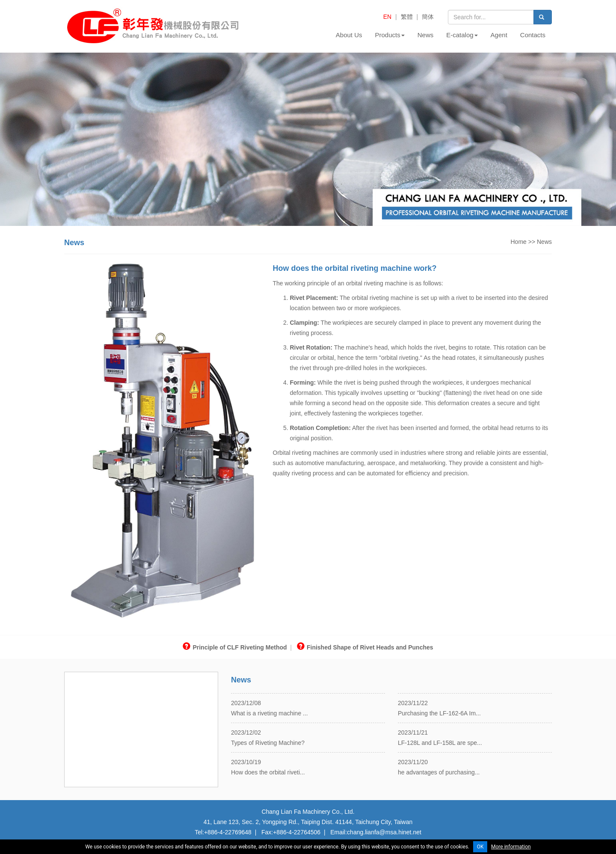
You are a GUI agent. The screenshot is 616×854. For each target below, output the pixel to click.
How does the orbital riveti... (268, 772)
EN (387, 17)
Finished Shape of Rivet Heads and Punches (365, 647)
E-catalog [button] (462, 35)
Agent (499, 35)
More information (511, 847)
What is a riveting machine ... (269, 713)
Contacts (533, 35)
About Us (349, 35)
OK (480, 847)
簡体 (428, 17)
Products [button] (390, 35)
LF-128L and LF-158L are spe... (440, 743)
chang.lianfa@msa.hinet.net (384, 832)
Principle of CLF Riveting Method (235, 647)
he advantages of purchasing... (439, 772)
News (426, 35)
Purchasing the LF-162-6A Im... (439, 713)
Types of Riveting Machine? (268, 743)
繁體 (407, 17)
